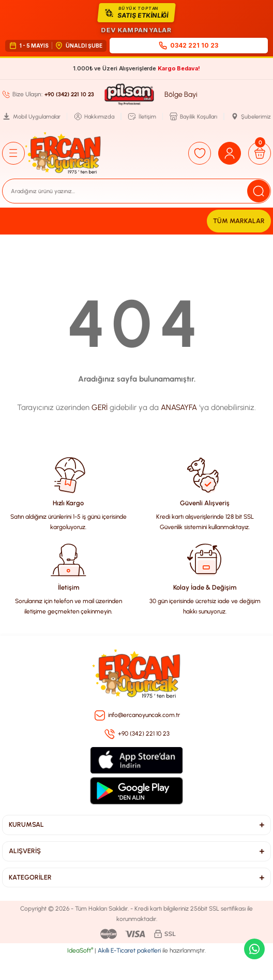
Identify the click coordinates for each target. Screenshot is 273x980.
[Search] (136, 191)
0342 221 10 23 (188, 46)
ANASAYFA (179, 407)
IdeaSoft (80, 950)
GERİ (100, 407)
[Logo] (63, 153)
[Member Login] (230, 153)
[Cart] (260, 153)
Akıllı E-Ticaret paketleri (129, 950)
